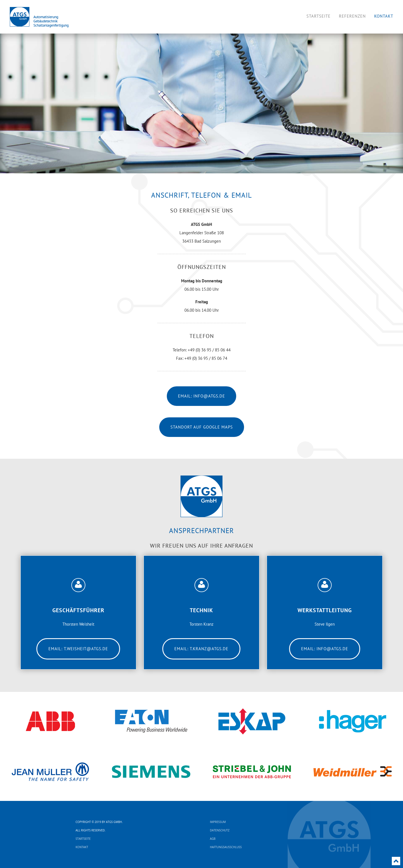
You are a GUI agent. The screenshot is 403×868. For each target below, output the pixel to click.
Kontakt (82, 847)
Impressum (218, 822)
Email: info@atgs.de (201, 396)
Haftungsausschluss (226, 847)
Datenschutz (220, 830)
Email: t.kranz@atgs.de (201, 649)
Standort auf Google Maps (202, 427)
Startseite (83, 839)
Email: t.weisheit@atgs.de (78, 649)
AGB (213, 839)
